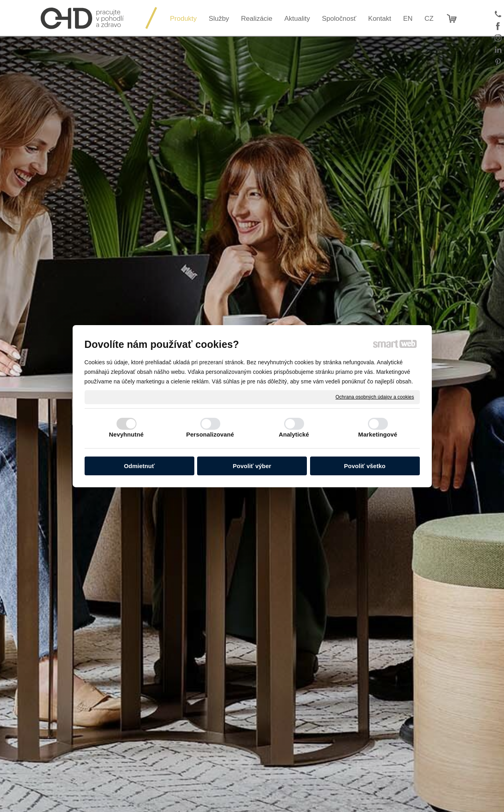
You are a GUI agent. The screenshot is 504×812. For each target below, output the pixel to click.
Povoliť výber (252, 466)
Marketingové (378, 434)
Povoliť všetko (365, 466)
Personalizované (210, 434)
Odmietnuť (139, 466)
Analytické (294, 434)
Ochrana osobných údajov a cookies (375, 397)
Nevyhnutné (126, 434)
